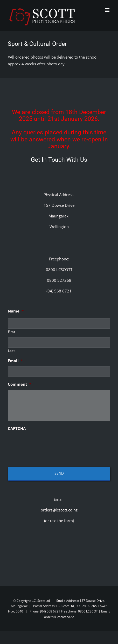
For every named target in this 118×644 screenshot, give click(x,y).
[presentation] (47, 444)
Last (11, 351)
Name (16, 311)
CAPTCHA (17, 429)
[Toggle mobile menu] (107, 10)
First (12, 332)
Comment (20, 384)
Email (15, 361)
